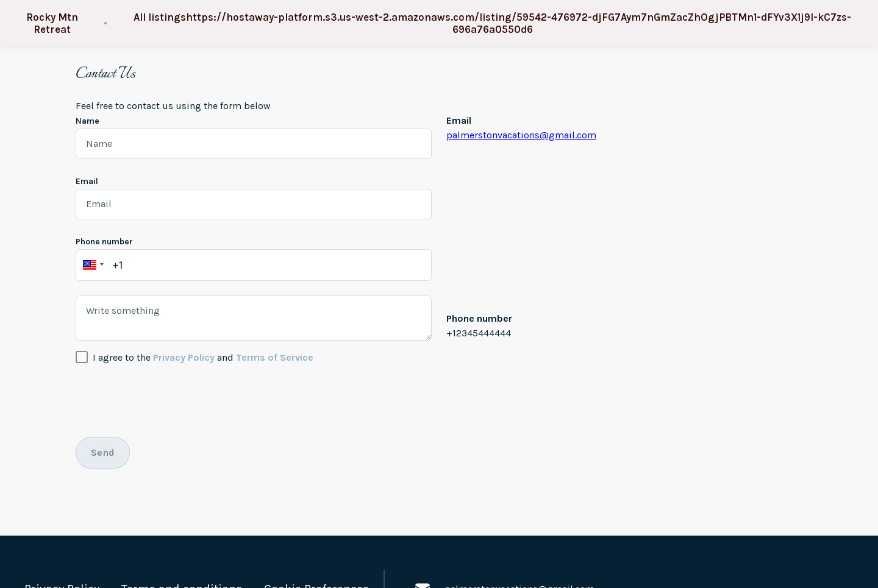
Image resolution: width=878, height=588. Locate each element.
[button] (91, 265)
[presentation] (168, 398)
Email (87, 181)
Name (87, 121)
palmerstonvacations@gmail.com (521, 135)
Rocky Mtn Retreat (52, 23)
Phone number (104, 242)
